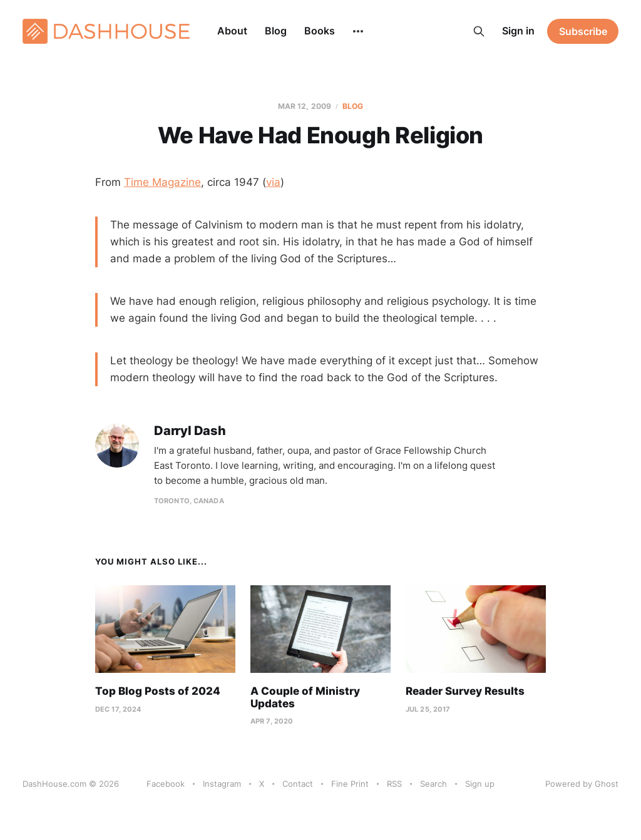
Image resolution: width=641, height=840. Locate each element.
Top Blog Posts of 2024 (158, 691)
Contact (298, 784)
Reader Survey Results (465, 691)
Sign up (480, 784)
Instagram (222, 784)
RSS (394, 784)
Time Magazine (162, 182)
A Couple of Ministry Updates (305, 697)
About (232, 31)
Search (433, 784)
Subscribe (583, 31)
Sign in (518, 31)
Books (320, 31)
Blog (276, 31)
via (273, 182)
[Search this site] (479, 31)
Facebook (166, 784)
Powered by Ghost (582, 784)
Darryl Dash (190, 431)
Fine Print (350, 784)
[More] (358, 31)
